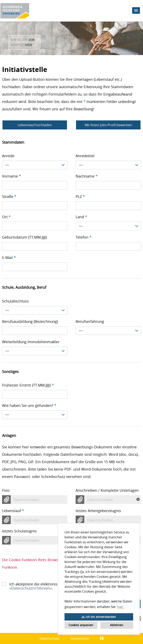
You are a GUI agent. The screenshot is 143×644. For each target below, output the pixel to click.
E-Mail (9, 257)
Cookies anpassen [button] (81, 625)
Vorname (12, 176)
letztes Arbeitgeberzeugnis (98, 511)
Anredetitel (85, 156)
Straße (9, 196)
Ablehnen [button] (117, 625)
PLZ (80, 196)
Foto (6, 490)
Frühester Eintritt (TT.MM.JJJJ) (28, 385)
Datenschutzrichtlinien (31, 588)
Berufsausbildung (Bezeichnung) (30, 321)
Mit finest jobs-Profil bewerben (108, 125)
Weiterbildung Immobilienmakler (31, 342)
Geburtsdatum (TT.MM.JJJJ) (24, 237)
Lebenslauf (13, 511)
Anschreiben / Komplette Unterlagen (107, 490)
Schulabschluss (15, 301)
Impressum (80, 638)
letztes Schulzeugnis (19, 531)
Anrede (8, 156)
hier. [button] (120, 607)
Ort (6, 217)
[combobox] (35, 165)
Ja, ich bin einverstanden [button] (99, 617)
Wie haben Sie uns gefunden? (29, 405)
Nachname (87, 176)
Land (81, 217)
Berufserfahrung (90, 321)
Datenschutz (50, 638)
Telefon (84, 237)
